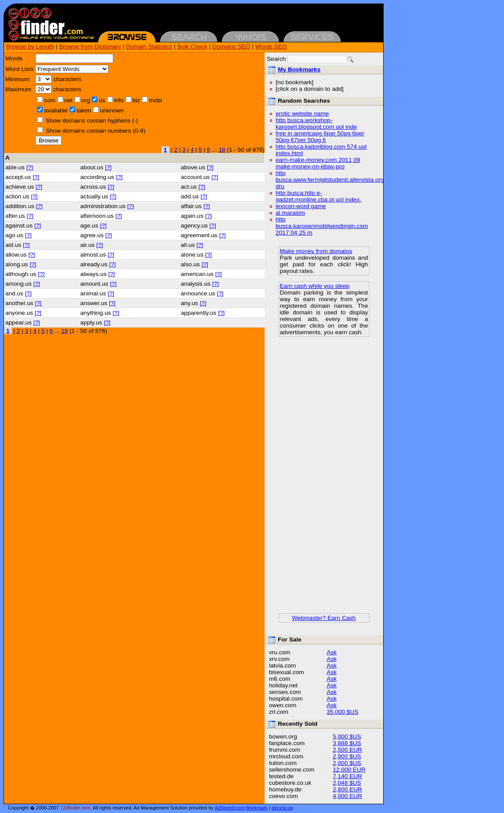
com (50, 100)
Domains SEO (231, 47)
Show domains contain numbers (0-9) (96, 131)
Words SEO (271, 47)
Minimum (17, 79)
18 (222, 150)
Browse (49, 140)
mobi (155, 100)
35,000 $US (343, 712)
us (102, 100)
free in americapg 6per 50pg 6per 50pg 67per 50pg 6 (320, 137)
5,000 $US (347, 737)
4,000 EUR (348, 796)
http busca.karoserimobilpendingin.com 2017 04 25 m (322, 226)
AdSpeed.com (230, 808)
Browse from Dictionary (90, 47)
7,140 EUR (348, 776)
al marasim (290, 213)
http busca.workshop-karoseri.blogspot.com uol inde (316, 123)
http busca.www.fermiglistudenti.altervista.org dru (330, 180)
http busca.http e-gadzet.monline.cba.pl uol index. (318, 196)
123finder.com (75, 808)
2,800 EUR (348, 789)
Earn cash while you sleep (315, 286)
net (69, 100)
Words (14, 58)
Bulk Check (192, 47)
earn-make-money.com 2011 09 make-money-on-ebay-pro (318, 163)
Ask (332, 652)
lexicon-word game (301, 206)
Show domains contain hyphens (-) (92, 121)
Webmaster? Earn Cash (324, 618)
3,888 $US (347, 743)
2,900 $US (347, 756)
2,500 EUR (348, 750)
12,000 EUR (349, 770)
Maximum (18, 89)
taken (84, 110)
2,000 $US (347, 763)
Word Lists (19, 69)
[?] (30, 167)
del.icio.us (282, 808)
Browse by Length (30, 47)
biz (136, 100)
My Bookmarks (299, 69)
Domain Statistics (149, 47)
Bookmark (257, 808)
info (119, 100)
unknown (112, 110)
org (86, 100)
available (56, 110)
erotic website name (302, 114)
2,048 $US (347, 783)
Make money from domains (316, 251)
